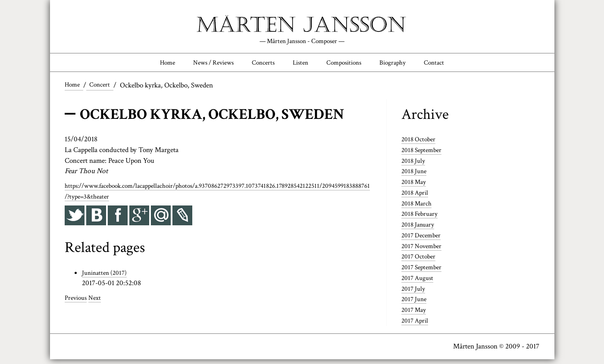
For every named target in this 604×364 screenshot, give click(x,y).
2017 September (424, 272)
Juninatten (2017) (107, 277)
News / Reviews (200, 65)
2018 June (415, 176)
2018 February (422, 218)
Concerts (258, 65)
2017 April (416, 325)
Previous (77, 302)
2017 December (423, 240)
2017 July (415, 293)
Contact (454, 65)
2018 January (420, 229)
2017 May (415, 314)
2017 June (415, 304)
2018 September (424, 155)
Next (98, 302)
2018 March (418, 208)
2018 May (415, 187)
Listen (301, 65)
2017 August (419, 283)
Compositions (351, 65)
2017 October (420, 261)
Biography (407, 65)
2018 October (420, 144)
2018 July (415, 165)
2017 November (424, 251)
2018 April (416, 197)
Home (147, 65)
